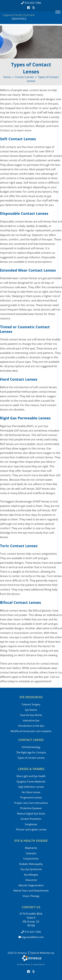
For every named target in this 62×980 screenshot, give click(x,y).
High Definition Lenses (31, 787)
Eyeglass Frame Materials (31, 781)
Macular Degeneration (31, 885)
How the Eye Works (31, 715)
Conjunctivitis (31, 858)
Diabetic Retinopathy (31, 864)
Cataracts (31, 853)
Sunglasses (31, 824)
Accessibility (39, 964)
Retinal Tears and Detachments (31, 891)
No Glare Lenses (31, 792)
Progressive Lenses (31, 797)
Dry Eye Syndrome (31, 869)
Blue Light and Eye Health (31, 776)
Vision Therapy (31, 896)
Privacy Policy (24, 964)
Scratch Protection (31, 819)
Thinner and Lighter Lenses (31, 829)
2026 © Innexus (31, 953)
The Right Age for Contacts (31, 752)
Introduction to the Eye (31, 726)
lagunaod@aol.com (31, 937)
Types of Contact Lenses (31, 758)
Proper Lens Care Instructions (31, 803)
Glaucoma (31, 880)
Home (7, 77)
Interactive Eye (31, 720)
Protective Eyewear (31, 808)
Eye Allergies (31, 875)
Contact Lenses (24, 77)
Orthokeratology (31, 747)
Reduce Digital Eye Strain (31, 813)
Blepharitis (31, 848)
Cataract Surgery (31, 704)
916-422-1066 (31, 3)
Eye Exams (31, 710)
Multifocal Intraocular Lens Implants (31, 731)
